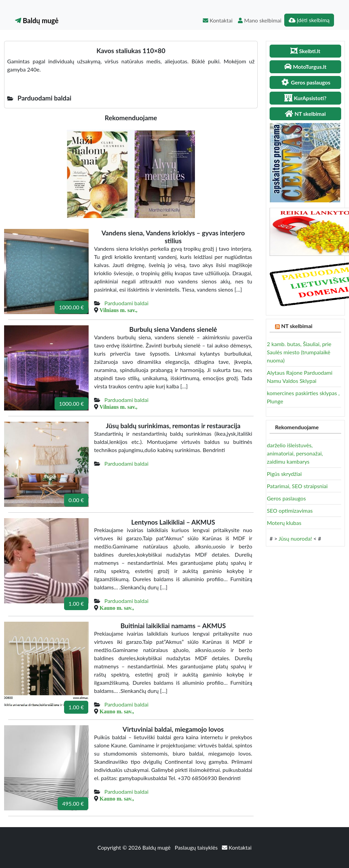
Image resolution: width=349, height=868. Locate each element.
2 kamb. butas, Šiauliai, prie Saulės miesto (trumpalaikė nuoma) (299, 352)
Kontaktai (218, 20)
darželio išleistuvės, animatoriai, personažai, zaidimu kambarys (295, 453)
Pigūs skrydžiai (284, 474)
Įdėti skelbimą (309, 20)
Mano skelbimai (260, 20)
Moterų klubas (284, 523)
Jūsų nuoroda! (295, 538)
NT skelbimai (297, 326)
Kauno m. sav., (117, 608)
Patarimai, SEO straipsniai (297, 486)
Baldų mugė (37, 20)
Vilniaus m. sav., (118, 310)
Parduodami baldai (126, 303)
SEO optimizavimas (290, 510)
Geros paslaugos (286, 498)
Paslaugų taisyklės (197, 847)
